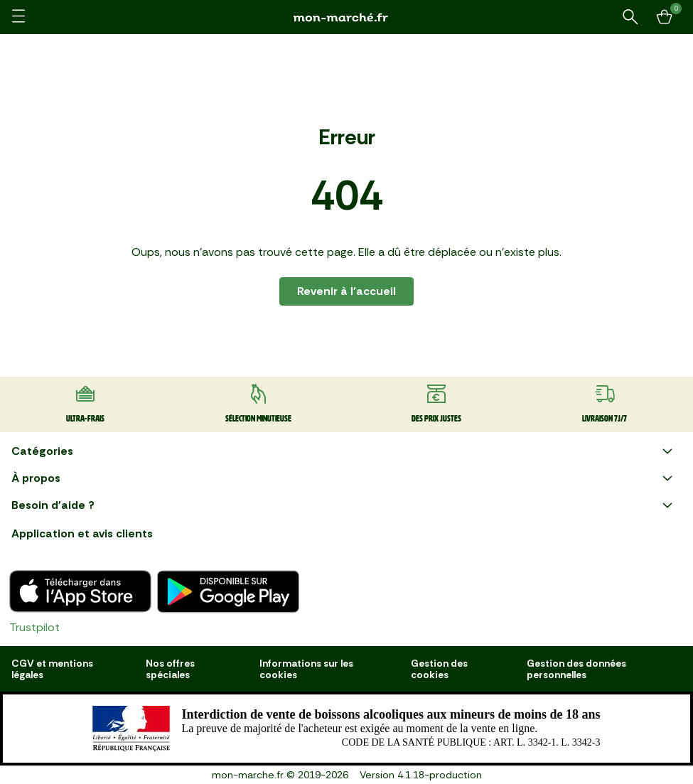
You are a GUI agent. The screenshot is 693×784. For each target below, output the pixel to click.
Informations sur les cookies (306, 669)
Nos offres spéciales (170, 669)
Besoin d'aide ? (344, 505)
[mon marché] (347, 17)
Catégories (344, 451)
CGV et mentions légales (52, 669)
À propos (344, 478)
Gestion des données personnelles (576, 669)
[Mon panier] (665, 17)
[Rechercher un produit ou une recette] (630, 17)
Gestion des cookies (439, 669)
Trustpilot (34, 627)
